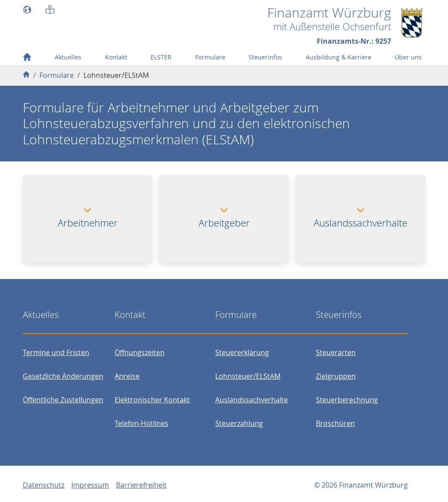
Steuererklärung (242, 352)
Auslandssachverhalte (252, 400)
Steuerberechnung (347, 400)
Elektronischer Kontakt (152, 400)
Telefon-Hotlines (142, 423)
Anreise (127, 376)
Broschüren (335, 423)
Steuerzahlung (239, 423)
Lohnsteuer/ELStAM (248, 376)
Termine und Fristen (56, 352)
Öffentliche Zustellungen (63, 400)
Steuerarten (336, 352)
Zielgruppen (336, 376)
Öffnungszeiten (140, 352)
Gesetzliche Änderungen (63, 376)
